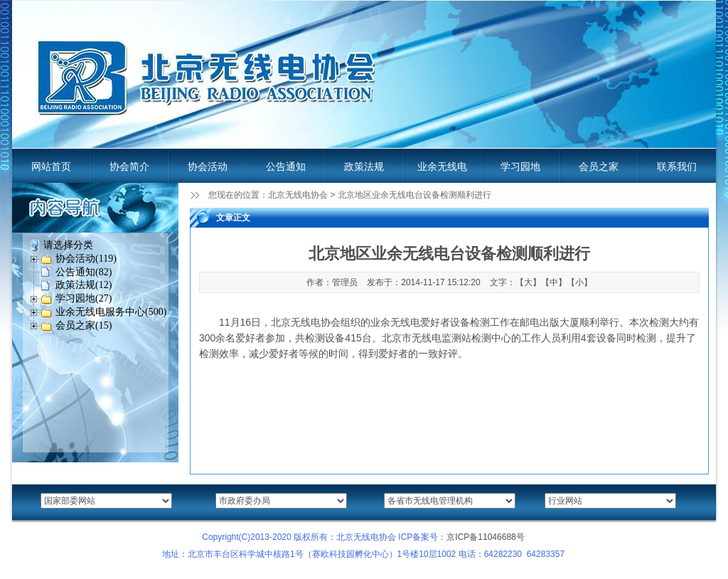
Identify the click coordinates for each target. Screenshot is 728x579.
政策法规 (364, 166)
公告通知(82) (84, 272)
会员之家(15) (84, 325)
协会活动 (208, 166)
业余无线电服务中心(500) (111, 312)
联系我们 (677, 166)
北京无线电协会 (298, 195)
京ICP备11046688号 (485, 537)
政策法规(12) (84, 285)
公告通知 (286, 166)
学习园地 (520, 166)
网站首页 (51, 166)
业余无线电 (442, 166)
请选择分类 (68, 245)
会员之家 (599, 166)
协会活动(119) (86, 259)
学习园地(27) (84, 298)
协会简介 (129, 166)
